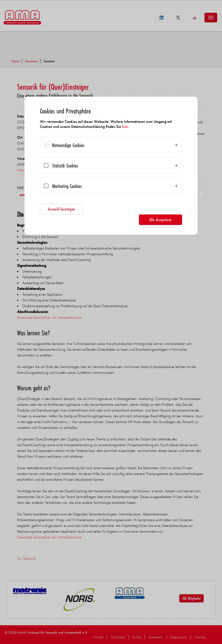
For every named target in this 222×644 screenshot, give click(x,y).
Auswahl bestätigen (62, 209)
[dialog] (111, 166)
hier (125, 127)
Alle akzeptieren (160, 220)
